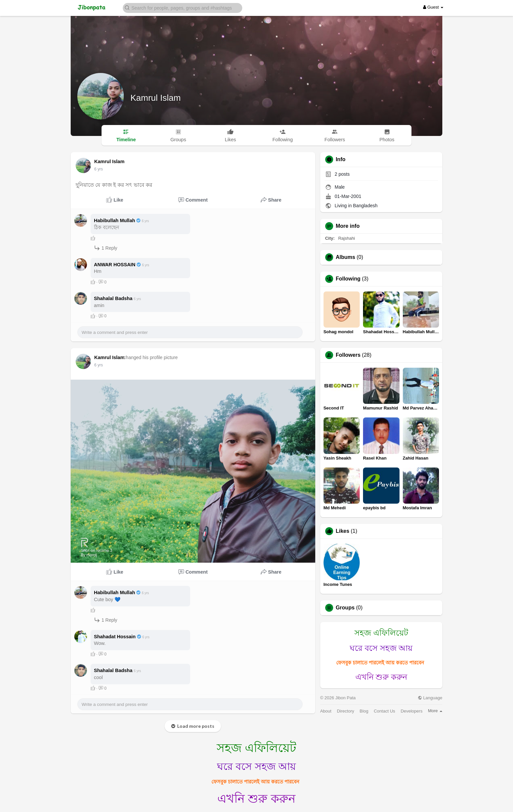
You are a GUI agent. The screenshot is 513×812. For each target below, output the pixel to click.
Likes (343, 531)
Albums (346, 257)
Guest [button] (433, 7)
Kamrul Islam (156, 98)
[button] (183, 7)
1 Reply (106, 248)
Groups (345, 608)
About (326, 711)
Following (348, 279)
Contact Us (384, 711)
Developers (411, 711)
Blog (364, 711)
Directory (345, 711)
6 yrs (99, 169)
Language (430, 698)
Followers (348, 355)
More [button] (435, 711)
